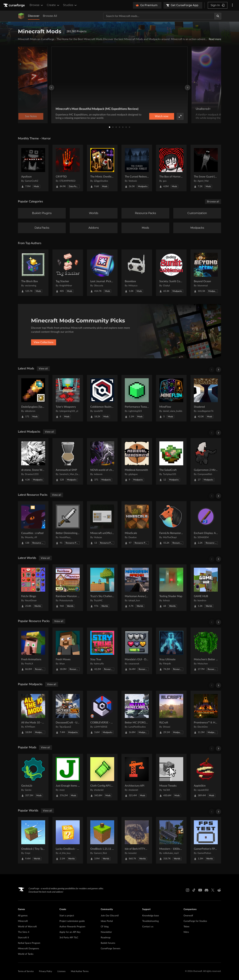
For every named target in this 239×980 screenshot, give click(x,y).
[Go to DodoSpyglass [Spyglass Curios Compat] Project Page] (33, 398)
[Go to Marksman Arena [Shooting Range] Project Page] (137, 588)
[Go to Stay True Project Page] (102, 651)
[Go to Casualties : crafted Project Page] (33, 524)
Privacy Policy (46, 971)
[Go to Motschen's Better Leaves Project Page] (206, 651)
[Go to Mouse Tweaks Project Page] (171, 777)
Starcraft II (23, 938)
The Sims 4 (24, 932)
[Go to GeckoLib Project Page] (33, 777)
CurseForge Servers (111, 949)
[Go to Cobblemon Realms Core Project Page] (102, 398)
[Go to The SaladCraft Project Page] (171, 461)
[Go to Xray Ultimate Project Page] (171, 651)
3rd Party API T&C (69, 938)
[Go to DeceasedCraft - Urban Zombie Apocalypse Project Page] (68, 714)
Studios (70, 5)
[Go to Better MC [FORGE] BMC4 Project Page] (137, 714)
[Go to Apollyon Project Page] (33, 168)
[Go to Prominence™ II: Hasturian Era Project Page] (206, 714)
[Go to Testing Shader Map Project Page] (171, 588)
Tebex (186, 927)
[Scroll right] (218, 370)
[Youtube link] (200, 890)
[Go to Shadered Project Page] (206, 398)
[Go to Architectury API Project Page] (137, 777)
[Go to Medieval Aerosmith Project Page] (137, 461)
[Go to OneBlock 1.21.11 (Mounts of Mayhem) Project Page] (102, 840)
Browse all (213, 202)
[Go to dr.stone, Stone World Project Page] (33, 461)
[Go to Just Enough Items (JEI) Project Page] (68, 777)
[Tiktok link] (194, 890)
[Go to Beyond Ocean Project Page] (206, 273)
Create (53, 5)
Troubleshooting (150, 921)
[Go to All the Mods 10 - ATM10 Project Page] (33, 714)
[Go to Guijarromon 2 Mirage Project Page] (206, 461)
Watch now (162, 116)
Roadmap (106, 938)
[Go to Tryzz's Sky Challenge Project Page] (102, 588)
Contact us (148, 927)
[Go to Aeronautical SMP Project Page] (68, 461)
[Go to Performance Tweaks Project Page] (137, 398)
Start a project (67, 916)
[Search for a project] (159, 16)
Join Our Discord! (110, 916)
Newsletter (106, 932)
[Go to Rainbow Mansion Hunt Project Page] (68, 588)
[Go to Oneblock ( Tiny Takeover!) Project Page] (33, 840)
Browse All (50, 16)
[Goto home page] (14, 5)
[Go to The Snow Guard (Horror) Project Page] (206, 168)
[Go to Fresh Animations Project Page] (33, 651)
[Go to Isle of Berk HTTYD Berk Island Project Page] (137, 840)
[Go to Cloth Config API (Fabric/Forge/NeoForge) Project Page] (102, 777)
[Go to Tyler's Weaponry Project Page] (68, 398)
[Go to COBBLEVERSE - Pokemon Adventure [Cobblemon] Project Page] (102, 714)
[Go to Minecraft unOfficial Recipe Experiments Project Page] (102, 524)
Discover (34, 16)
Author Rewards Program (72, 927)
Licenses (61, 971)
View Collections (44, 342)
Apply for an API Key (70, 932)
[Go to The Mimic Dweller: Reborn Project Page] (102, 168)
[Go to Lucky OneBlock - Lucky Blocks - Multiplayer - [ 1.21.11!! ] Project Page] (68, 840)
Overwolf (188, 916)
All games (23, 916)
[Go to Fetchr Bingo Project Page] (33, 588)
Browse (37, 5)
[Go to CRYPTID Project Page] (68, 168)
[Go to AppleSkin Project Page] (206, 777)
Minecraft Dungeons (28, 949)
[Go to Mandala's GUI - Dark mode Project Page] (137, 651)
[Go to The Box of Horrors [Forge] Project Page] (171, 168)
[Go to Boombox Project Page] (137, 273)
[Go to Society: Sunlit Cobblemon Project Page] (171, 273)
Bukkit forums (108, 943)
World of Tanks (26, 954)
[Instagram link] (188, 890)
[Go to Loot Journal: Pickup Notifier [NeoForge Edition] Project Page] (102, 273)
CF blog (105, 927)
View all (43, 369)
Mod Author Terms (80, 971)
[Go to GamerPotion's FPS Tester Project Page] (206, 840)
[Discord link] (206, 890)
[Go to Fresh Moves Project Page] (68, 651)
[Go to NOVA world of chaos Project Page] (102, 461)
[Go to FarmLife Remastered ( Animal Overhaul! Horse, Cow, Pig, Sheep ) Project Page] (171, 524)
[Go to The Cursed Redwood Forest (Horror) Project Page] (137, 168)
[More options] (232, 5)
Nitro (186, 932)
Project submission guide (72, 921)
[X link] (213, 890)
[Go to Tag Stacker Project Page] (68, 273)
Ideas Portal (107, 921)
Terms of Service (26, 971)
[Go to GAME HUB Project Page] (206, 588)
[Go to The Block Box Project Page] (33, 273)
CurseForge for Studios (195, 921)
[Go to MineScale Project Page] (137, 524)
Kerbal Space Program (29, 943)
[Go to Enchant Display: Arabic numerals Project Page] (206, 524)
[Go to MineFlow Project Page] (171, 398)
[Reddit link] (219, 890)
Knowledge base (151, 916)
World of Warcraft (27, 927)
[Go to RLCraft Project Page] (171, 714)
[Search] (218, 16)
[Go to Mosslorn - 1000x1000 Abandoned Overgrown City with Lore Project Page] (171, 840)
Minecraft (23, 921)
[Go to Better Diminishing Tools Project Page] (68, 524)
